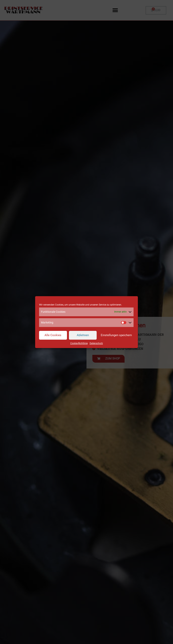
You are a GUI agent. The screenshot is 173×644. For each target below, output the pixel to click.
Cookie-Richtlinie (79, 343)
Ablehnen (83, 335)
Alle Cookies (53, 335)
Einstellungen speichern (116, 335)
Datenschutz (96, 343)
